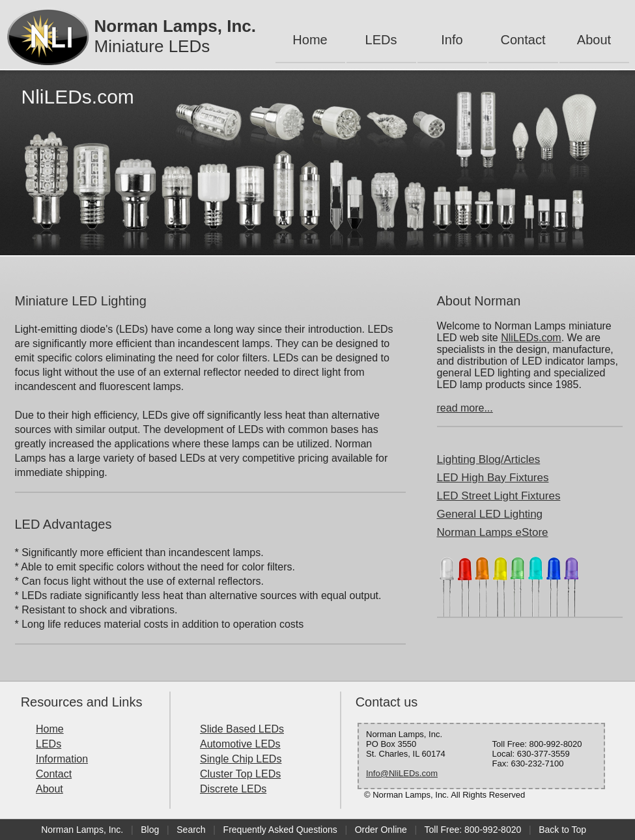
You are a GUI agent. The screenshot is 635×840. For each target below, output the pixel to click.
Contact (523, 40)
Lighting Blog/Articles (489, 459)
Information (62, 759)
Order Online (381, 830)
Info (452, 40)
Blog (150, 830)
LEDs (381, 40)
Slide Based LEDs (242, 729)
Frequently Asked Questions (280, 830)
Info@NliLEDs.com (402, 773)
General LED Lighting (490, 514)
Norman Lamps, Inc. (82, 830)
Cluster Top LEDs (240, 774)
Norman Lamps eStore (493, 532)
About (594, 40)
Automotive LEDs (240, 744)
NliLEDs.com (531, 338)
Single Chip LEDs (241, 759)
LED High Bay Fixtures (493, 478)
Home (310, 40)
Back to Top (562, 830)
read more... (465, 408)
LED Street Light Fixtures (499, 496)
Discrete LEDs (233, 789)
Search (191, 830)
